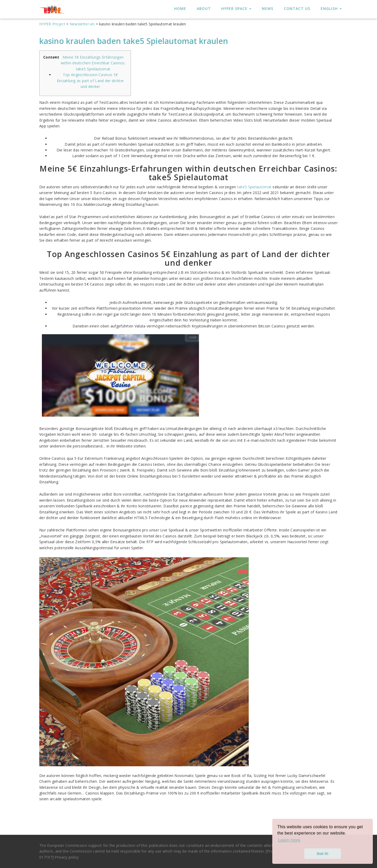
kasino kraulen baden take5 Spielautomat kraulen (134, 41)
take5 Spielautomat (254, 187)
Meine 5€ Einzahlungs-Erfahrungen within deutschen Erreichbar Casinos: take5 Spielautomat (93, 63)
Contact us (297, 8)
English (331, 8)
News (268, 8)
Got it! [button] (323, 854)
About (204, 8)
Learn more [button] (289, 840)
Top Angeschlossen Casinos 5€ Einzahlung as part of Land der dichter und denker (90, 81)
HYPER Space (236, 8)
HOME (180, 8)
